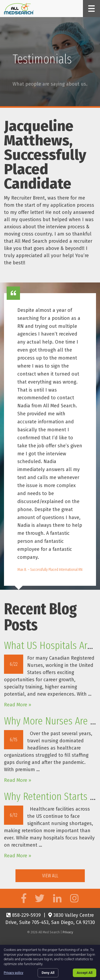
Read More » (18, 705)
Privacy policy (13, 973)
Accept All (85, 973)
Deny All (48, 973)
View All (50, 876)
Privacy (68, 932)
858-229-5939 (24, 915)
